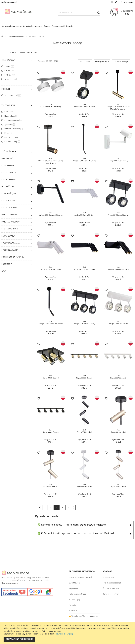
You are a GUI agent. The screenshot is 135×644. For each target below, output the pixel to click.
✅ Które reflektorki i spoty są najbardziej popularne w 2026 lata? (76, 534)
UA (116, 2)
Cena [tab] (4, 271)
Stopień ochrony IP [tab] (11, 229)
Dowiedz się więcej (64, 634)
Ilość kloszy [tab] (8, 165)
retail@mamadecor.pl (112, 583)
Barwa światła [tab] (8, 236)
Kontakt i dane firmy (111, 594)
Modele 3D (74, 611)
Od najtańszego (102, 61)
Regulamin (73, 588)
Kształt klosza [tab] (9, 180)
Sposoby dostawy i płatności (81, 577)
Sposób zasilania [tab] (10, 250)
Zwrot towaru (75, 583)
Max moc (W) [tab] (7, 158)
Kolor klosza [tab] (8, 201)
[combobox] (79, 13)
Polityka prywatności (78, 594)
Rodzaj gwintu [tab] (9, 173)
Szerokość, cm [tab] (9, 194)
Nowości (73, 605)
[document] (68, 633)
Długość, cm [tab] (8, 187)
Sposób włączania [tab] (10, 243)
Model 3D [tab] (6, 89)
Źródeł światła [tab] (9, 151)
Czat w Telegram (111, 588)
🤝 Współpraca (75, 616)
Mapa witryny (75, 599)
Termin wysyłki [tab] (8, 60)
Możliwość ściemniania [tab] (13, 257)
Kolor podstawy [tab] (9, 208)
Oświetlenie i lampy (16, 36)
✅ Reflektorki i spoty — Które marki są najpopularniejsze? (72, 525)
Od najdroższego (121, 61)
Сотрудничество (90, 616)
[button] (39, 73)
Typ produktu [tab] (8, 105)
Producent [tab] (7, 264)
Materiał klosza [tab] (9, 215)
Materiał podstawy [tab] (10, 222)
